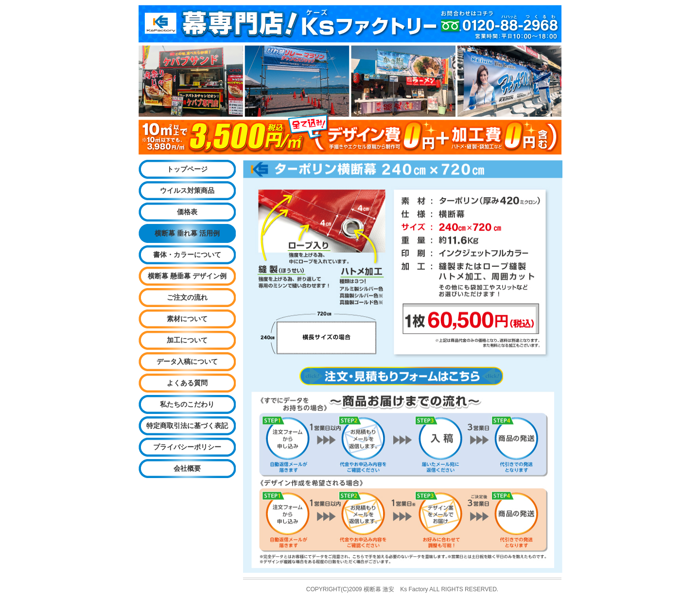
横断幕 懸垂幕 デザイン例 (187, 276)
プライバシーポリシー (187, 447)
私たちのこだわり (187, 404)
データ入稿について (187, 361)
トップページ (187, 169)
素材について (187, 319)
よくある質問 (187, 383)
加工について (187, 340)
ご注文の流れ (187, 297)
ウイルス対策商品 (187, 190)
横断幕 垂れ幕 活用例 (187, 233)
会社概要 (187, 468)
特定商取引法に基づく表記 (187, 426)
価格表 (187, 212)
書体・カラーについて (187, 255)
